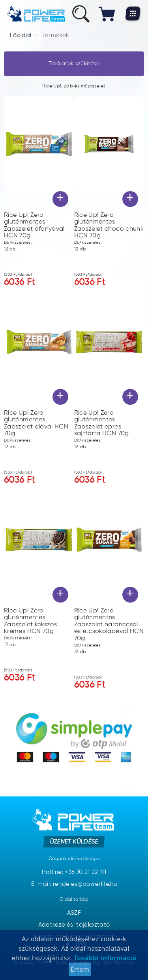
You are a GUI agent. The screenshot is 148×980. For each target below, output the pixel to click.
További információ (104, 961)
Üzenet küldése (74, 841)
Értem (80, 972)
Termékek (56, 35)
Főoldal (21, 35)
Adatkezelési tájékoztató (74, 925)
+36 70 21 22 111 (85, 872)
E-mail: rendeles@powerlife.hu (74, 884)
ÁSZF (74, 913)
